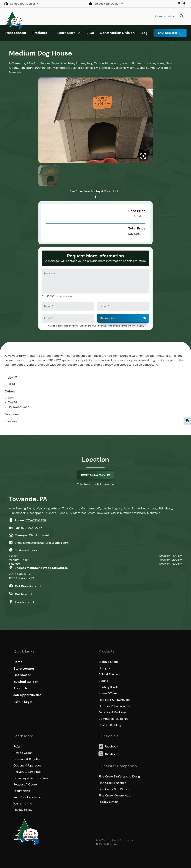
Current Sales (165, 16)
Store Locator (15, 33)
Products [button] (40, 33)
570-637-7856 (36, 520)
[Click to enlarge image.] (95, 121)
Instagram (179, 4)
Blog (144, 33)
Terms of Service (129, 326)
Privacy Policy (108, 326)
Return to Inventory (93, 475)
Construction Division (117, 33)
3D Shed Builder (167, 33)
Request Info (108, 318)
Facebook (184, 4)
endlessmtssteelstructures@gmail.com (42, 543)
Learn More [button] (66, 33)
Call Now (22, 594)
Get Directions (26, 586)
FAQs (90, 33)
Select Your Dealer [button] (20, 4)
